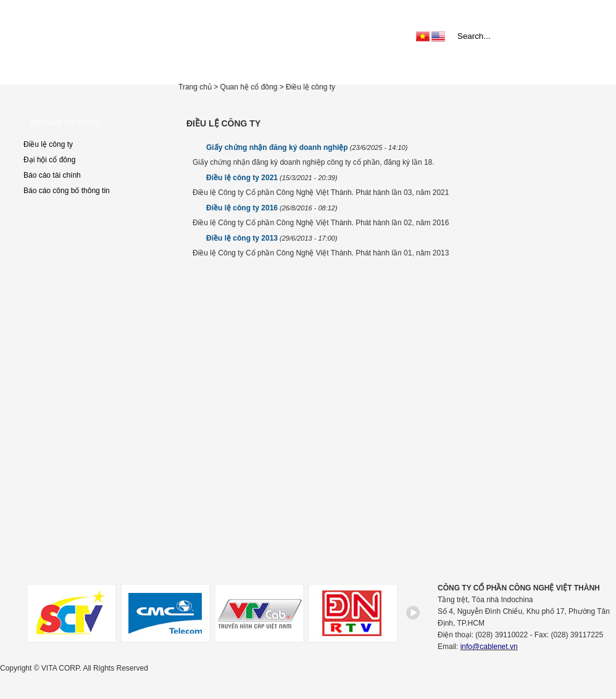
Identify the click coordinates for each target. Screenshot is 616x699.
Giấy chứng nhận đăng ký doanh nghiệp (307, 147)
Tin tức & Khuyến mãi (366, 68)
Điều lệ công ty (48, 144)
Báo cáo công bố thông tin (67, 191)
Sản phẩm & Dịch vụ (273, 68)
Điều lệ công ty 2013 (272, 238)
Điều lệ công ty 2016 (272, 208)
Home (160, 68)
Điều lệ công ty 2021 (272, 178)
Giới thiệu (202, 68)
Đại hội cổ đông (49, 160)
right (413, 617)
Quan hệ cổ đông (501, 68)
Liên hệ (562, 68)
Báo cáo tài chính (52, 175)
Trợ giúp (437, 68)
